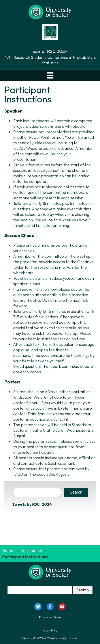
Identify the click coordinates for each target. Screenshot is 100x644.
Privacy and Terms (50, 617)
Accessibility (50, 630)
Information (31, 551)
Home (8, 551)
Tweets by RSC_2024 (32, 504)
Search (76, 492)
